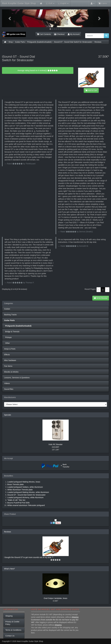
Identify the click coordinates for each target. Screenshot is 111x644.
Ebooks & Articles (11, 372)
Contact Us (10, 636)
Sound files (9, 389)
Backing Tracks (10, 315)
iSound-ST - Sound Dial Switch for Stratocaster (73, 42)
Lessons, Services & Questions (17, 378)
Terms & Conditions (13, 630)
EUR (50, 3)
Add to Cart (91, 90)
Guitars (7, 309)
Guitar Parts (20, 42)
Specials (8, 415)
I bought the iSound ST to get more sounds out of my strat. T (29, 557)
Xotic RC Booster (55, 444)
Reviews (98, 42)
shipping (75, 617)
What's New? (9, 569)
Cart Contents (44, 34)
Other (7, 343)
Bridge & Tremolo (12, 332)
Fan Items (8, 366)
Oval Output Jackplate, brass (56, 598)
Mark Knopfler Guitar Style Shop (19, 3)
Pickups (8, 337)
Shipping (9, 616)
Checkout (59, 34)
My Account (74, 34)
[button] (10, 18)
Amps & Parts (10, 349)
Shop (11, 42)
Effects (7, 355)
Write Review (101, 298)
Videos (7, 383)
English (63, 3)
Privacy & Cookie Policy (12, 623)
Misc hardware (10, 360)
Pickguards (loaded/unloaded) (39, 42)
